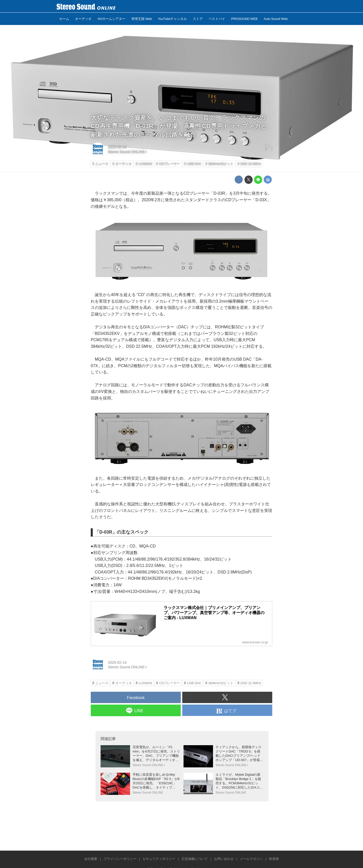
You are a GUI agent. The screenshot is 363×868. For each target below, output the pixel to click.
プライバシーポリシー (120, 859)
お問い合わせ (224, 859)
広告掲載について (195, 859)
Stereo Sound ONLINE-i (127, 152)
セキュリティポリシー (159, 859)
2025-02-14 (117, 147)
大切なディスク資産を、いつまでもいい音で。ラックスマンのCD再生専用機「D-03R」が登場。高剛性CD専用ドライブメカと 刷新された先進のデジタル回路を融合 (179, 126)
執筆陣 (274, 859)
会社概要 (91, 859)
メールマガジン (251, 859)
